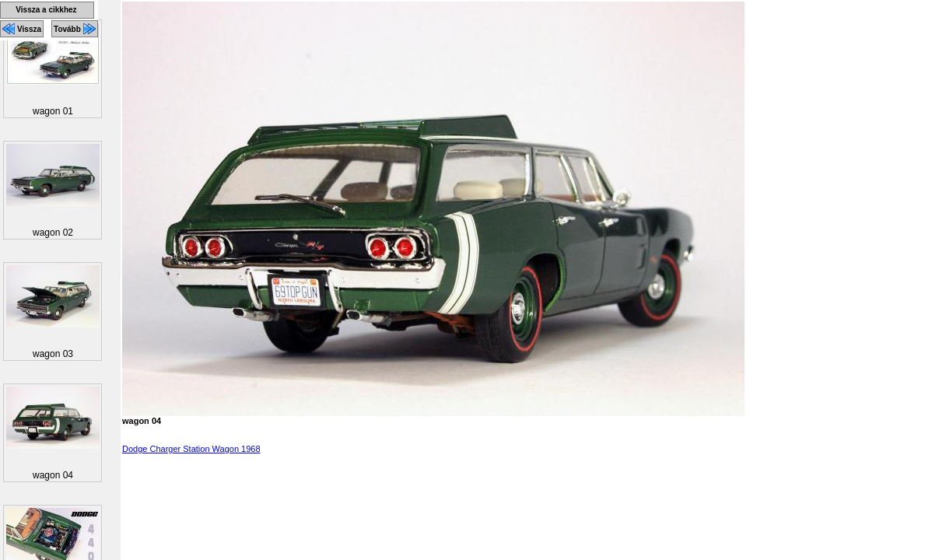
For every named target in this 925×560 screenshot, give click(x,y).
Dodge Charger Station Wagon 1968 (191, 449)
